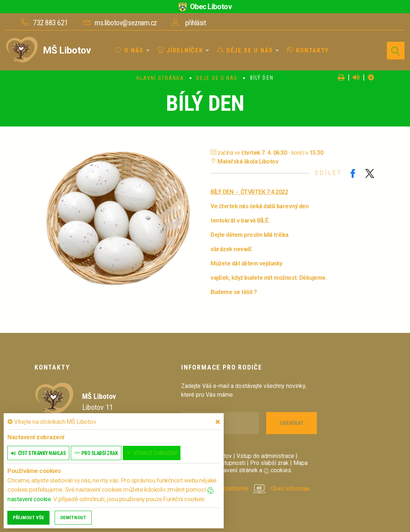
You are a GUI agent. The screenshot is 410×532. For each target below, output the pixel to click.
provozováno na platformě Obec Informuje (246, 489)
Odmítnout (73, 518)
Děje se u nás (245, 50)
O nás (129, 50)
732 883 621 (50, 23)
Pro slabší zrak (269, 463)
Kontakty (308, 50)
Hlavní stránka (160, 78)
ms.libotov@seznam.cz (126, 23)
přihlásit (196, 23)
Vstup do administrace (265, 456)
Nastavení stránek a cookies (248, 470)
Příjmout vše (28, 518)
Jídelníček (180, 50)
